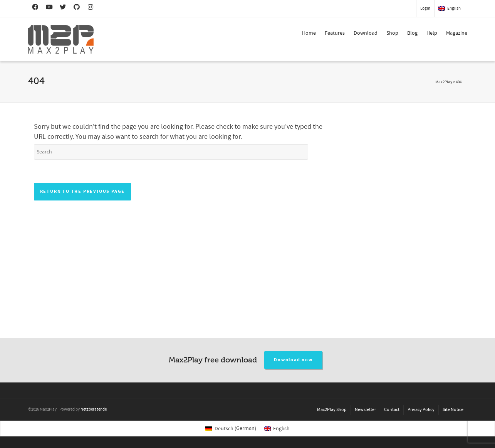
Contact (392, 410)
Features (335, 33)
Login (425, 8)
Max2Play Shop (332, 410)
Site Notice (453, 410)
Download (366, 33)
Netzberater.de (94, 409)
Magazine (457, 33)
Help (432, 33)
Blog (412, 33)
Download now (293, 360)
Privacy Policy (421, 410)
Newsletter (365, 410)
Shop (392, 33)
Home (309, 33)
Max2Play (444, 82)
